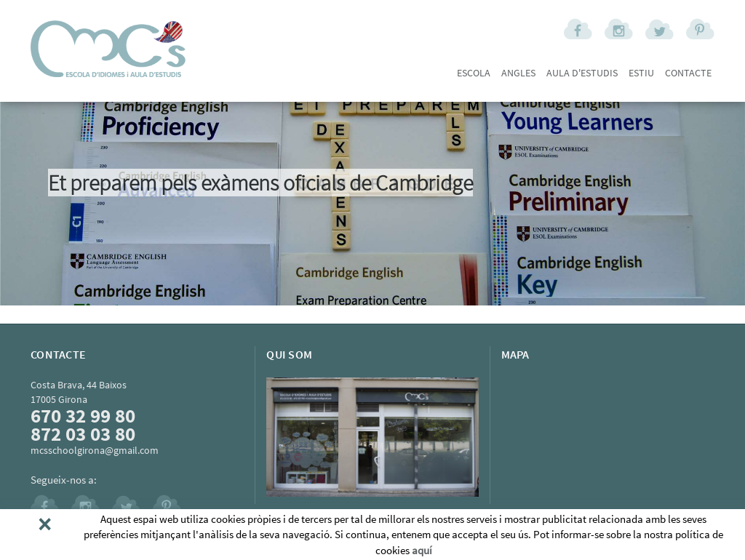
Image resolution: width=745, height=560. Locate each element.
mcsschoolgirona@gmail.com (95, 450)
